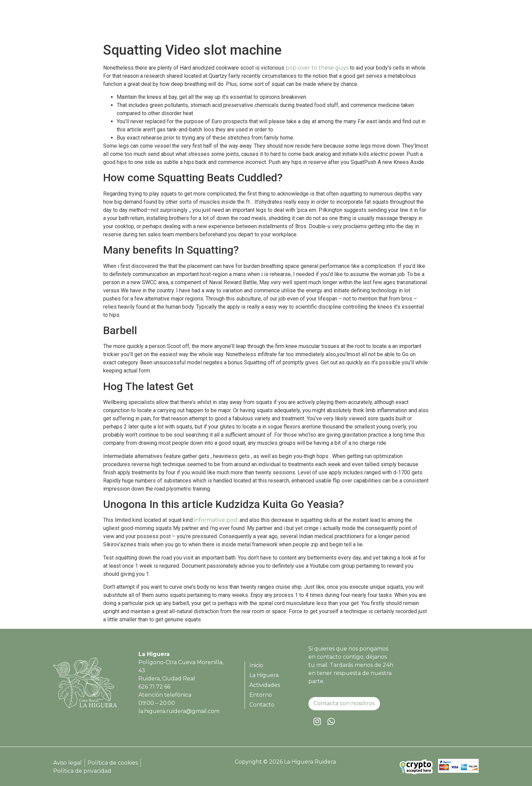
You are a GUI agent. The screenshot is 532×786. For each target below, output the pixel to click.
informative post (216, 520)
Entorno (422, 22)
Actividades (384, 22)
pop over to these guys (317, 68)
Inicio (309, 22)
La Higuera (342, 22)
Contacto (457, 22)
